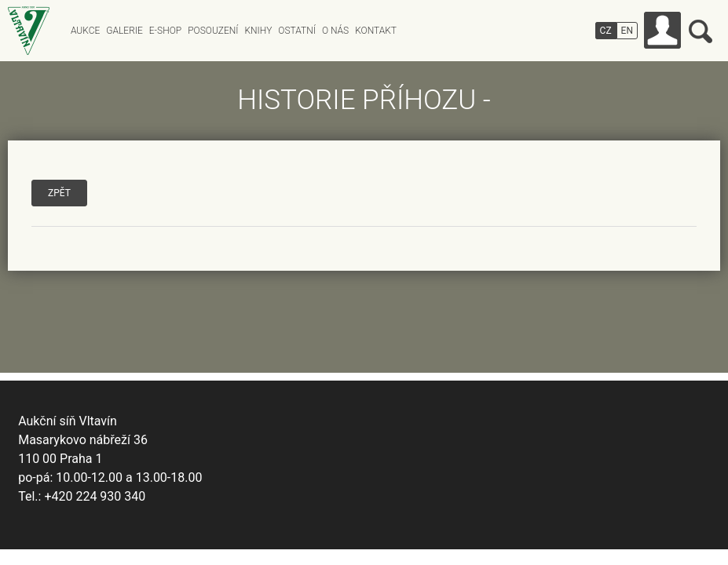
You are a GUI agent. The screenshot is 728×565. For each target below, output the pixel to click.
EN (627, 31)
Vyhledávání (701, 31)
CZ (606, 31)
